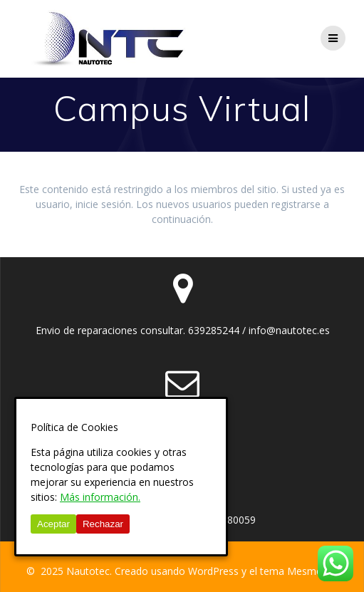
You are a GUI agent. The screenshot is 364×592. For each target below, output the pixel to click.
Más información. (100, 497)
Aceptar (53, 524)
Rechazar (103, 524)
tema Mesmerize (299, 571)
